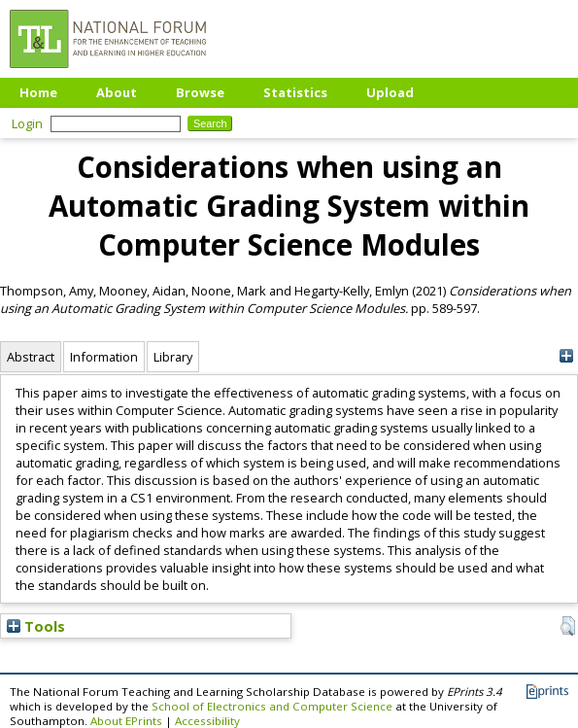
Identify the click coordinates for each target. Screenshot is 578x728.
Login (27, 123)
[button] (568, 626)
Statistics (295, 92)
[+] (566, 356)
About (117, 92)
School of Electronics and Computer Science (272, 706)
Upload (390, 92)
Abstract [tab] (31, 357)
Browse (200, 92)
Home (38, 92)
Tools (36, 626)
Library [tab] (173, 357)
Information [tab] (104, 357)
